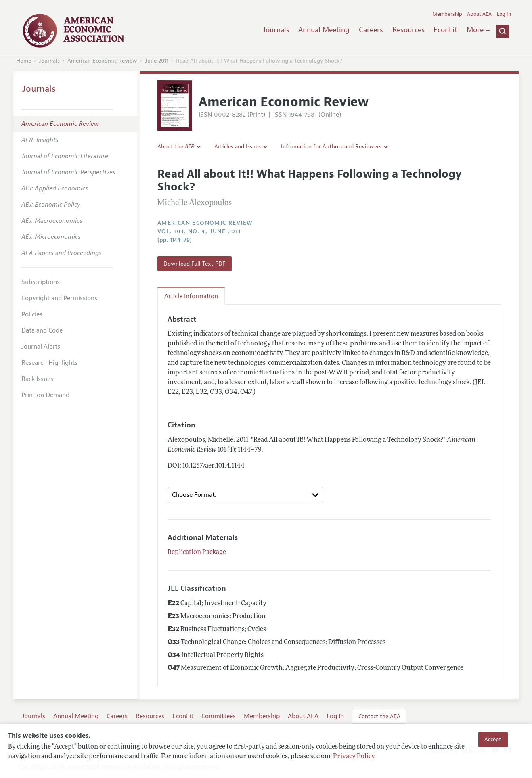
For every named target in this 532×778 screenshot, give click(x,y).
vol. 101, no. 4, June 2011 (199, 231)
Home (24, 61)
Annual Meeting (324, 30)
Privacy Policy (354, 757)
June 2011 (157, 61)
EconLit (445, 30)
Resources (408, 30)
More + (478, 30)
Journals (276, 30)
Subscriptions (41, 282)
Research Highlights (49, 363)
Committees (219, 716)
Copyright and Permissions (59, 298)
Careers (371, 30)
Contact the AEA (379, 716)
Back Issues (37, 379)
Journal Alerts (41, 347)
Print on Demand (45, 395)
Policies (32, 314)
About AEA (479, 14)
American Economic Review (102, 61)
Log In (504, 14)
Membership (447, 14)
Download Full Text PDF (194, 264)
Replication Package (197, 552)
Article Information (191, 296)
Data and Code (42, 330)
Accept (493, 739)
